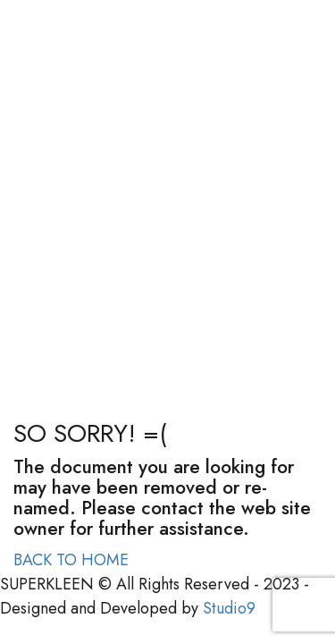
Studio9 (229, 608)
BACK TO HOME (71, 560)
